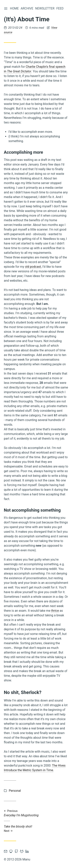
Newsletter (45, 8)
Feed (60, 8)
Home (14, 8)
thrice (55, 611)
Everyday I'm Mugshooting (36, 813)
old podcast (33, 267)
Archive (27, 8)
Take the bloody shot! (36, 829)
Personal (15, 791)
